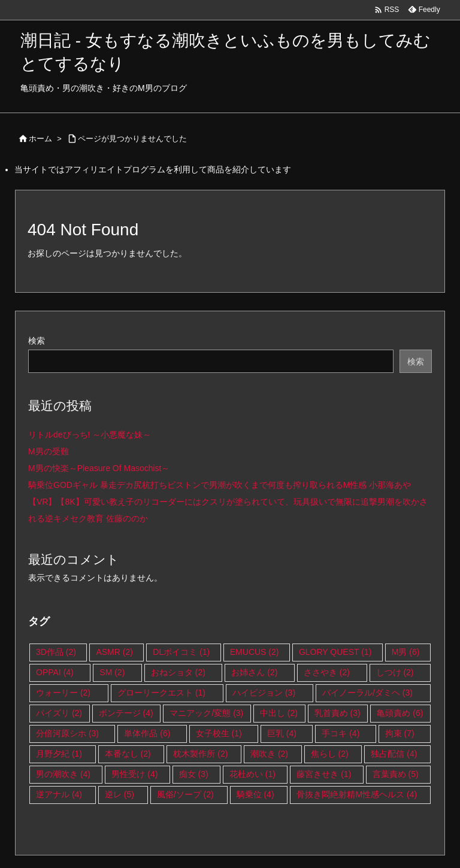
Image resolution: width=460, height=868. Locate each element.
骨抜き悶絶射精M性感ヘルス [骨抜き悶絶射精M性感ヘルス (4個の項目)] (357, 794)
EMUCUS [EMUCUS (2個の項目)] (255, 652)
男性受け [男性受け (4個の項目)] (134, 774)
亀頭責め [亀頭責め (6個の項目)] (400, 713)
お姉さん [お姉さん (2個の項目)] (254, 672)
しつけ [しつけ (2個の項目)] (395, 672)
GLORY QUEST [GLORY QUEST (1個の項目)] (335, 652)
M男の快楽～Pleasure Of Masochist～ (99, 468)
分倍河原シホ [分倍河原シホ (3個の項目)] (67, 733)
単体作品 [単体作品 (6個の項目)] (147, 733)
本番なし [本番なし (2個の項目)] (128, 754)
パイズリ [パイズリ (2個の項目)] (59, 713)
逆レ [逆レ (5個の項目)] (119, 794)
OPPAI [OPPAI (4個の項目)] (55, 672)
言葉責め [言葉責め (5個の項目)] (396, 774)
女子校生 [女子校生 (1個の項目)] (219, 733)
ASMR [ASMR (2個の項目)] (114, 652)
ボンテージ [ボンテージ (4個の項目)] (126, 713)
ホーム (40, 139)
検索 (37, 341)
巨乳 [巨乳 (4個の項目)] (282, 733)
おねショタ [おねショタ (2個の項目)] (178, 672)
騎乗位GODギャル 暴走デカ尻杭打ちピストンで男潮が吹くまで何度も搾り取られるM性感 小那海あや (220, 485)
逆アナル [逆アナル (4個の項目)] (59, 794)
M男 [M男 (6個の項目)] (406, 652)
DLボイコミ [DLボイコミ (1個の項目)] (181, 652)
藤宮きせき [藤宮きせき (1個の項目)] (324, 774)
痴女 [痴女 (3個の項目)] (194, 774)
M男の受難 (49, 451)
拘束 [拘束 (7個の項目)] (400, 733)
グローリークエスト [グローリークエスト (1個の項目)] (161, 693)
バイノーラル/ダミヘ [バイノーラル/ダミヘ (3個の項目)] (367, 693)
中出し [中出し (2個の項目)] (279, 713)
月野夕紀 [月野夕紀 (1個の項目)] (59, 754)
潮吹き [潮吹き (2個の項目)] (269, 754)
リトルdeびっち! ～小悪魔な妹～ (90, 435)
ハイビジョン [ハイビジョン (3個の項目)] (264, 693)
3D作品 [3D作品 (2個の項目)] (56, 652)
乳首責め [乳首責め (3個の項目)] (338, 713)
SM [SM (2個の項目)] (112, 672)
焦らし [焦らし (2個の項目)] (330, 754)
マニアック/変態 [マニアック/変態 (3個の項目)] (206, 713)
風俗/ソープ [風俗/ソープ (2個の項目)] (185, 794)
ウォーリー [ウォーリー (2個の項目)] (63, 693)
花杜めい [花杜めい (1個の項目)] (252, 774)
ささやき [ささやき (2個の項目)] (327, 672)
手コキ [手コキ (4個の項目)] (341, 733)
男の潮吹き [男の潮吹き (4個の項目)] (63, 774)
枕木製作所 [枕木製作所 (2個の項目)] (200, 754)
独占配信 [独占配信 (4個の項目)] (394, 754)
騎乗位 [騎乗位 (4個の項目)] (255, 794)
